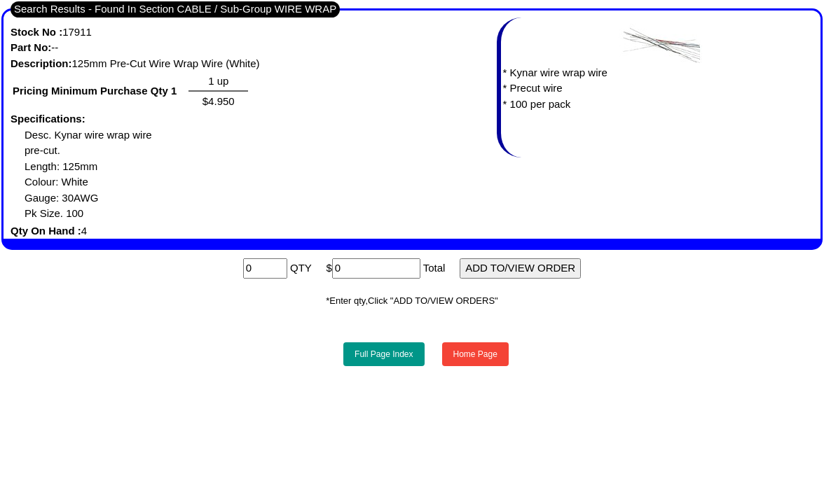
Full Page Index (384, 354)
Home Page (475, 354)
